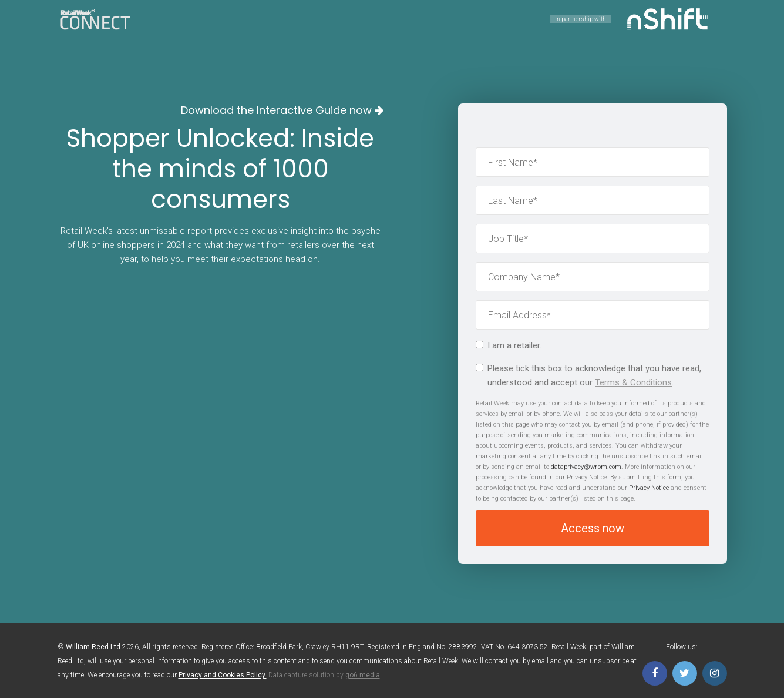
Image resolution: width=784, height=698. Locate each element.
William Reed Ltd (93, 647)
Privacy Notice (649, 488)
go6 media (363, 675)
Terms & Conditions (633, 382)
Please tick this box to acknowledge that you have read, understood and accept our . (588, 375)
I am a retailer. (509, 345)
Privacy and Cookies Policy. (223, 675)
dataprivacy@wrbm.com (586, 467)
